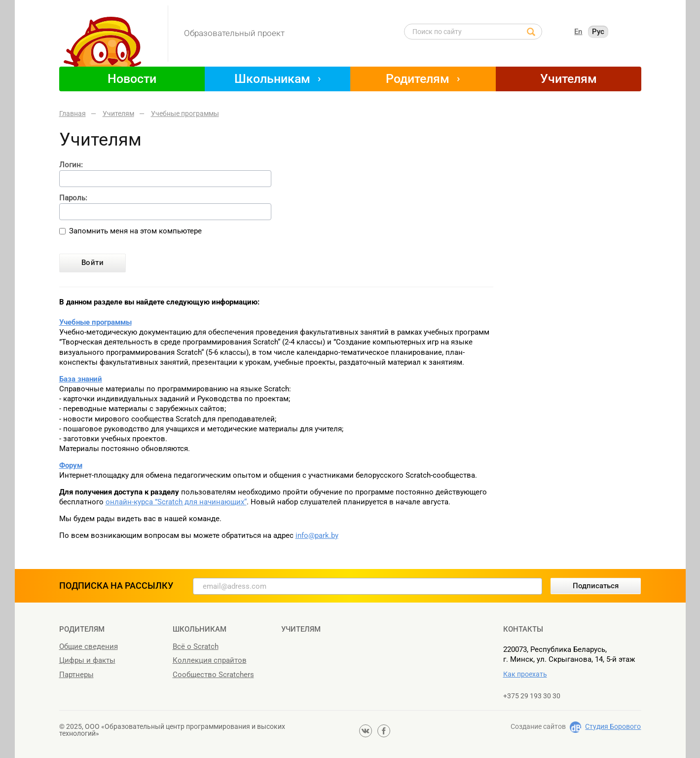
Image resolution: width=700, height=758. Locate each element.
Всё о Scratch (196, 646)
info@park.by (317, 535)
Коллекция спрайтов (210, 660)
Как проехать (525, 674)
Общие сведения (89, 646)
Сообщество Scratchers (213, 675)
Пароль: (73, 198)
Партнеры (76, 675)
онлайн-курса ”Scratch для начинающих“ (176, 502)
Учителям (569, 79)
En (578, 32)
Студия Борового (613, 726)
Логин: (71, 165)
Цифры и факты (87, 660)
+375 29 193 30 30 (532, 696)
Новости (132, 79)
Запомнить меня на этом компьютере (135, 231)
